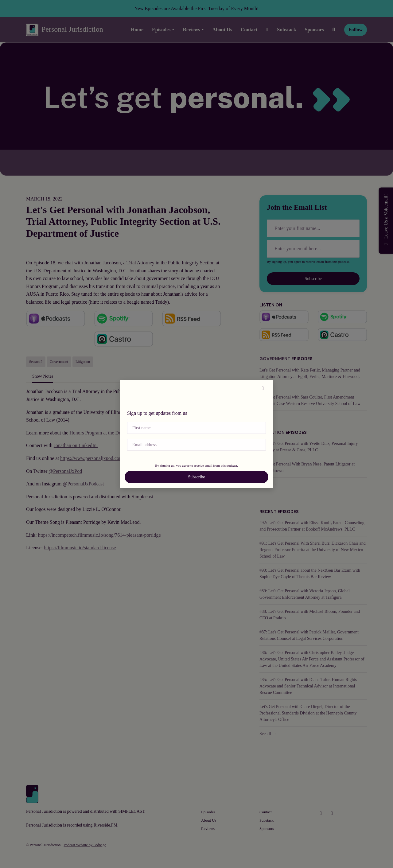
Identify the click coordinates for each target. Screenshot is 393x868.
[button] (263, 388)
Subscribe (196, 477)
